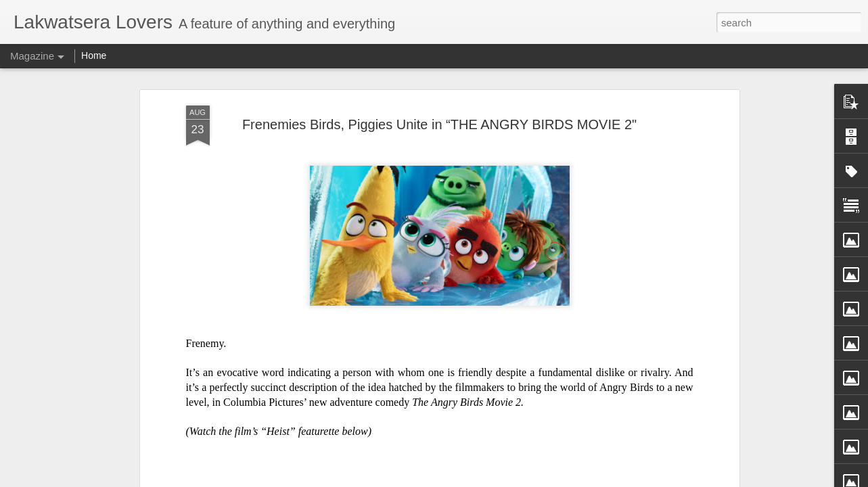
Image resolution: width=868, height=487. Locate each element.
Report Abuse (534, 480)
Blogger (495, 480)
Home (94, 55)
